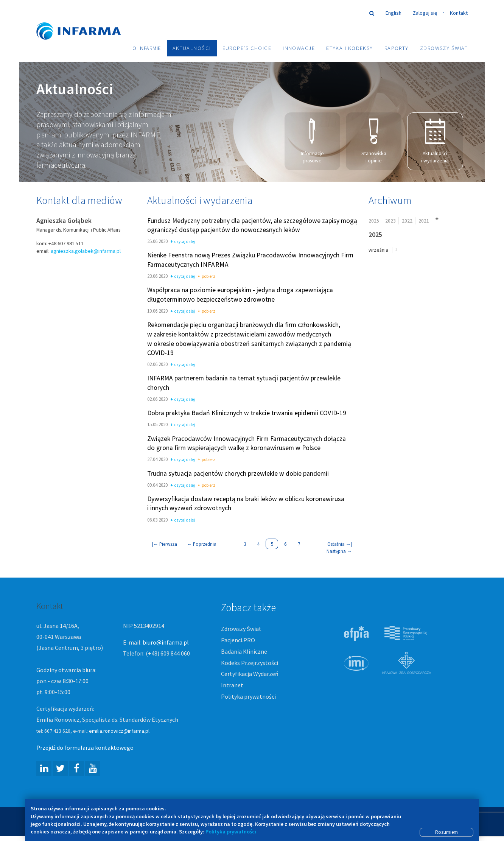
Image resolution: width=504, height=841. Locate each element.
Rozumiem (446, 832)
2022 (407, 221)
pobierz (206, 277)
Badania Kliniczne (244, 652)
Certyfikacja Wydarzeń (250, 674)
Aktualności (192, 48)
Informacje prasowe (312, 142)
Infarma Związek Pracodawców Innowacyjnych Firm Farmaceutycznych (86, 20)
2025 (374, 221)
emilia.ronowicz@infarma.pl (119, 732)
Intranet (232, 686)
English (394, 13)
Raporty (397, 48)
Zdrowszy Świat (444, 48)
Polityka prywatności (248, 697)
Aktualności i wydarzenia (435, 142)
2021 (424, 221)
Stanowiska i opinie (374, 142)
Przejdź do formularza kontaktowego (85, 748)
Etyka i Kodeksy (350, 48)
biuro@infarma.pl (166, 643)
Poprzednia (202, 544)
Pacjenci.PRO (238, 640)
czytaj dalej (183, 243)
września (378, 250)
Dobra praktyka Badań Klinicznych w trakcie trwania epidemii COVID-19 (247, 414)
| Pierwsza (165, 544)
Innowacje (299, 48)
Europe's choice (247, 48)
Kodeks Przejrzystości (250, 663)
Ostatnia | (340, 544)
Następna (339, 551)
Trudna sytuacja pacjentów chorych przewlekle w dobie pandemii (238, 474)
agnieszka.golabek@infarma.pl (86, 251)
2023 (390, 221)
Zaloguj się (425, 13)
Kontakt (459, 13)
